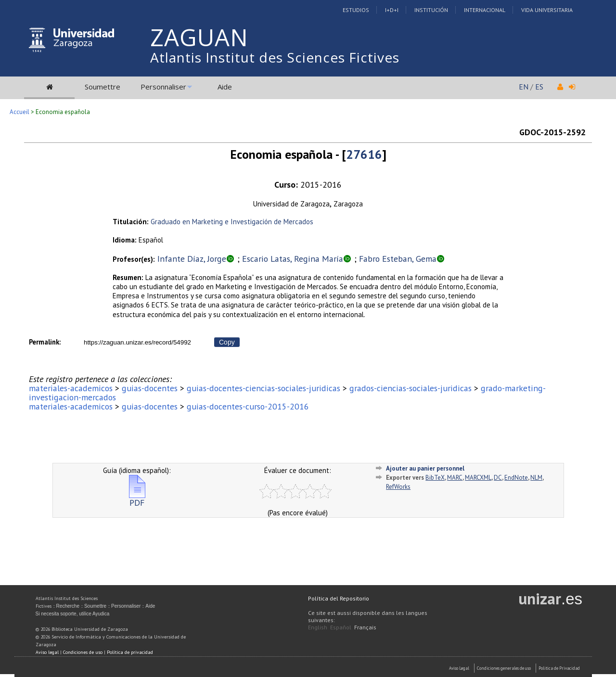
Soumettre (103, 87)
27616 (364, 154)
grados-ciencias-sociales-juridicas (411, 388)
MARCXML (478, 478)
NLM (536, 478)
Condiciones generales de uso (504, 668)
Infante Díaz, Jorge (192, 259)
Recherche (68, 606)
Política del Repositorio (339, 598)
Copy (227, 342)
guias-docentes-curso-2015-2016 (248, 406)
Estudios (356, 10)
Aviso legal (47, 652)
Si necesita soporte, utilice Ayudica (73, 614)
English (318, 627)
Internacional (485, 10)
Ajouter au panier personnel (425, 468)
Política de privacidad (130, 652)
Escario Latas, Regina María (293, 259)
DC (498, 478)
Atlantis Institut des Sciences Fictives (275, 57)
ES (539, 87)
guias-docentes (150, 388)
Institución (431, 10)
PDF (137, 499)
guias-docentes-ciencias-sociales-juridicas (263, 388)
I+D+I (392, 10)
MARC (455, 478)
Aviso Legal (459, 668)
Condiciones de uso (83, 652)
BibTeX (435, 478)
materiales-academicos (71, 388)
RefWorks (398, 487)
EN (524, 87)
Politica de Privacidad (559, 668)
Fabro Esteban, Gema (398, 259)
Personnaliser (163, 87)
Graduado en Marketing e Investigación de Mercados (232, 222)
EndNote (516, 478)
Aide (225, 87)
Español (341, 627)
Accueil (19, 112)
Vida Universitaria (547, 10)
